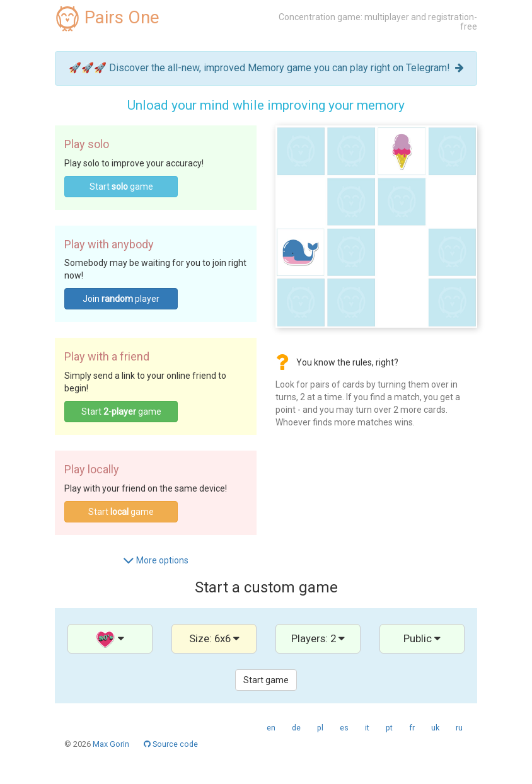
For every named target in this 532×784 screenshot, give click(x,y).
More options (156, 560)
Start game (121, 187)
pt (389, 728)
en (271, 728)
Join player (121, 299)
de (296, 728)
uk (435, 728)
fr (412, 728)
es (344, 728)
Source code (171, 744)
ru (459, 728)
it (367, 728)
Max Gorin (111, 744)
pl (320, 728)
